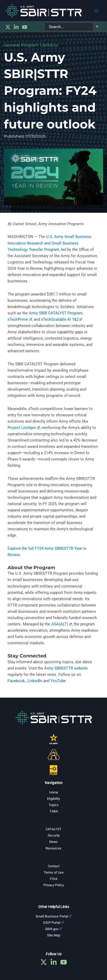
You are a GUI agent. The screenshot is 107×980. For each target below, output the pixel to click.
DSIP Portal (53, 923)
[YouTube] (25, 27)
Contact (54, 866)
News (53, 842)
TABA (54, 811)
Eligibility (53, 799)
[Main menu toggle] (96, 11)
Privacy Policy (54, 885)
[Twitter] (8, 27)
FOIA (54, 879)
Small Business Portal (54, 916)
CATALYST (53, 829)
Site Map (54, 935)
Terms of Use (54, 872)
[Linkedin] (16, 27)
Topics (54, 805)
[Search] (97, 27)
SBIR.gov (53, 929)
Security (54, 835)
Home (54, 792)
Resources (53, 848)
